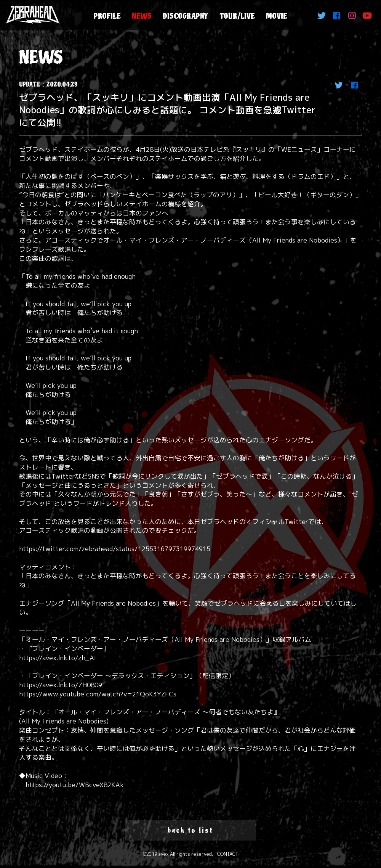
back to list (190, 830)
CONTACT (228, 854)
